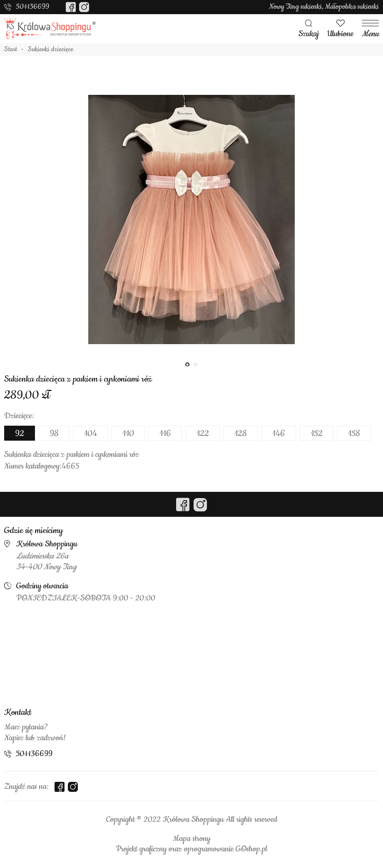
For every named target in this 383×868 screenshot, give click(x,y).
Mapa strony (191, 839)
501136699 (32, 7)
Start (11, 50)
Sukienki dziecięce (51, 50)
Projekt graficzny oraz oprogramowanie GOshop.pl (191, 849)
